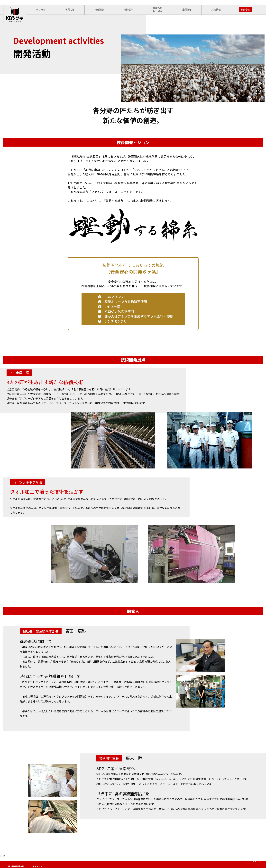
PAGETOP (255, 861)
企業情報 (187, 9)
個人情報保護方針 (16, 866)
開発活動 (99, 9)
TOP (2, 856)
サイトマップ (36, 866)
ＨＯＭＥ (41, 9)
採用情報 (216, 9)
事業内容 (70, 9)
